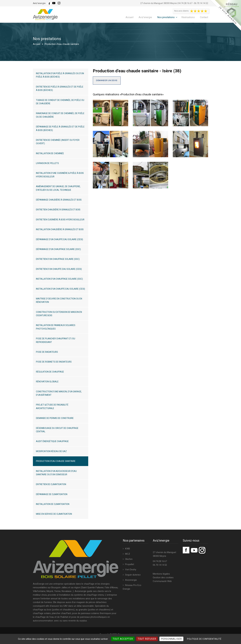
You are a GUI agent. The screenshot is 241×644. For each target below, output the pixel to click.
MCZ (128, 554)
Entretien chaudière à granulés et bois (58, 210)
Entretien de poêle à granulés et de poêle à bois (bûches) (60, 88)
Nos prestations (166, 17)
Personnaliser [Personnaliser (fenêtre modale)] (171, 639)
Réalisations (188, 17)
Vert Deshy (131, 570)
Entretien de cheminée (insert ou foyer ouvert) (58, 142)
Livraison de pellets (47, 163)
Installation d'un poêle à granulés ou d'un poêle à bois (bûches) (60, 75)
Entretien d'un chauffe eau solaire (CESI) (59, 269)
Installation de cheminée (50, 153)
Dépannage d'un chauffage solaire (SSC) (58, 249)
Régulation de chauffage (50, 372)
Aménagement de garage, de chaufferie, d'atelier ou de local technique (58, 188)
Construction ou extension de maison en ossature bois (59, 314)
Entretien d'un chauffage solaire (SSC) (58, 259)
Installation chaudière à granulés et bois (60, 229)
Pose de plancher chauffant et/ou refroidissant (56, 340)
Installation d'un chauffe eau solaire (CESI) (60, 289)
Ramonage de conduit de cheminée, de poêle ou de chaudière (60, 115)
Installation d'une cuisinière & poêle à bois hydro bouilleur (60, 175)
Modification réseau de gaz (51, 451)
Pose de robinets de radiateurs (54, 362)
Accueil (129, 17)
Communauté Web (162, 581)
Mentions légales (161, 574)
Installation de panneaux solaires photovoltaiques (56, 327)
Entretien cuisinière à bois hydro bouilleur (60, 220)
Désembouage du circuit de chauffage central (57, 430)
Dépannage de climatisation (52, 494)
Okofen (129, 559)
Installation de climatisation (53, 504)
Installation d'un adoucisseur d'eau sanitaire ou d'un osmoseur (56, 473)
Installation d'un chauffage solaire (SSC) (59, 279)
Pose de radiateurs (47, 352)
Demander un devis (107, 80)
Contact (204, 17)
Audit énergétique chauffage (52, 441)
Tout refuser (147, 639)
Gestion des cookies (163, 578)
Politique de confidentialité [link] (204, 639)
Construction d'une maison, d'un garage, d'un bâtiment (59, 393)
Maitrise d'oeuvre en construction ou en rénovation (59, 300)
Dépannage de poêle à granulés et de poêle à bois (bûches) (60, 128)
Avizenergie (131, 580)
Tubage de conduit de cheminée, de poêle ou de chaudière (60, 102)
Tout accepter (123, 639)
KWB (127, 549)
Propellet (130, 564)
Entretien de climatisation (51, 484)
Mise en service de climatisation (54, 514)
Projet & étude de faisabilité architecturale (52, 406)
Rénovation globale (47, 382)
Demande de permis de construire (55, 418)
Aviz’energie (145, 17)
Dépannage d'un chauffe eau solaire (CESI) (59, 239)
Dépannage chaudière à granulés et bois (59, 200)
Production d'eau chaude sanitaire (56, 461)
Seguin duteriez (133, 575)
